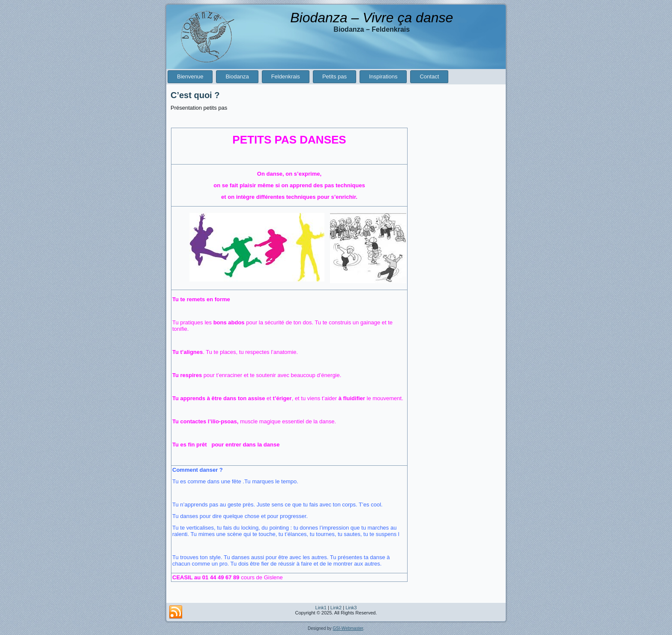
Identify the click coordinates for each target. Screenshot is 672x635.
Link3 (351, 608)
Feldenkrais (286, 76)
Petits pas (334, 76)
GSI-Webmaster (348, 628)
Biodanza (237, 76)
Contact (429, 76)
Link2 (336, 608)
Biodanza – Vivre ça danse (372, 18)
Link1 (321, 608)
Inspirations (383, 76)
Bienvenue (190, 76)
